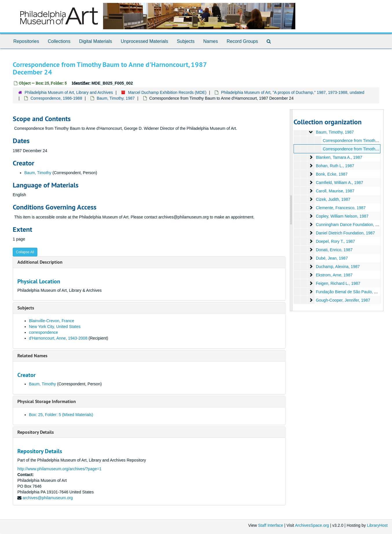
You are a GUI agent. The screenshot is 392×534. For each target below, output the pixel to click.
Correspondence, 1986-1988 (56, 98)
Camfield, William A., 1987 (339, 183)
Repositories (26, 41)
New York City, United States (55, 327)
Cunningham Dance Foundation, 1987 (350, 225)
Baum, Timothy (38, 173)
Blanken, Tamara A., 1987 (339, 157)
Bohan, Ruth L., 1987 (335, 166)
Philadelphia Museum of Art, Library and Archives (69, 92)
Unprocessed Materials (144, 41)
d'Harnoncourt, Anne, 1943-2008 (59, 338)
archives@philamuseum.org (48, 498)
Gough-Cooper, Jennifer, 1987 (343, 300)
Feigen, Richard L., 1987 (338, 283)
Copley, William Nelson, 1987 (342, 216)
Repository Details (36, 432)
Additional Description (40, 262)
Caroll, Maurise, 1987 (335, 191)
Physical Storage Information (47, 401)
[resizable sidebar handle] (291, 210)
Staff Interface (271, 525)
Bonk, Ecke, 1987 (332, 174)
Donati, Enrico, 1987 (334, 250)
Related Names (32, 356)
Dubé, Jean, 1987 (332, 258)
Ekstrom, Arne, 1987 (334, 275)
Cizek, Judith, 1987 (333, 199)
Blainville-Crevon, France (52, 321)
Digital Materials (96, 41)
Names (211, 41)
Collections (59, 41)
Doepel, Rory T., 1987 (335, 241)
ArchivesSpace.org (312, 525)
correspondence (43, 332)
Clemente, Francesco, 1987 (341, 208)
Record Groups (242, 41)
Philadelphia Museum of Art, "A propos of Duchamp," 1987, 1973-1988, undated (293, 92)
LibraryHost (377, 525)
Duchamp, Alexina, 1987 (338, 267)
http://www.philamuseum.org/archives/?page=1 (59, 469)
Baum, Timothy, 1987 (116, 98)
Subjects (186, 41)
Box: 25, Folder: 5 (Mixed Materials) (61, 415)
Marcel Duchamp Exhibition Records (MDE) (167, 92)
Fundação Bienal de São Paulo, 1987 (349, 292)
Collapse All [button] (25, 252)
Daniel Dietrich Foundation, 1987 (345, 233)
